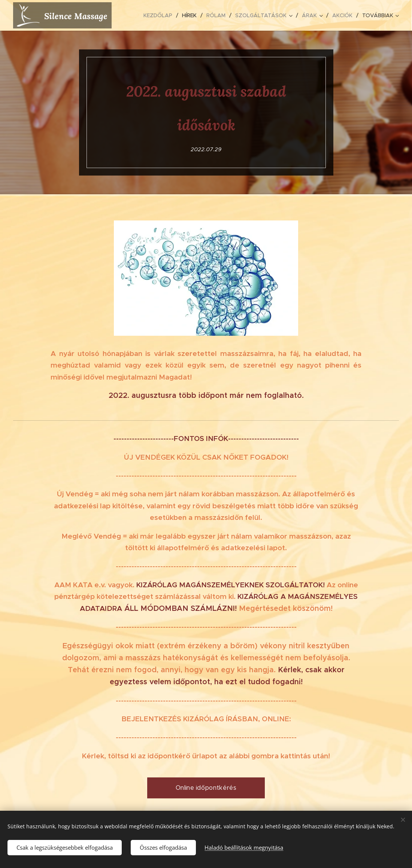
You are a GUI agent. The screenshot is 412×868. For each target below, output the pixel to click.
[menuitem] (160, 15)
